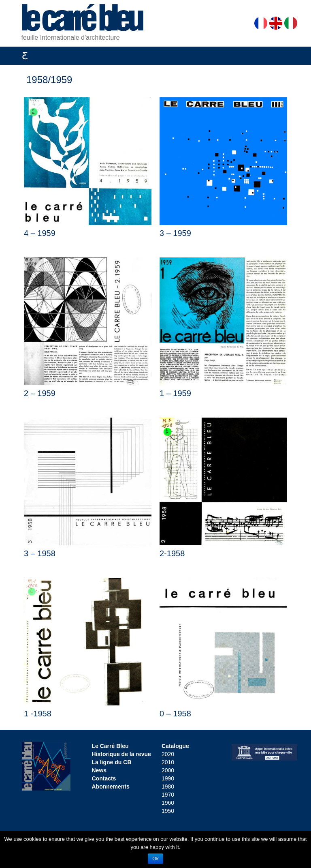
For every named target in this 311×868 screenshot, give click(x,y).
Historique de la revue (121, 754)
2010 (168, 762)
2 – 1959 (40, 393)
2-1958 (172, 553)
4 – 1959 (40, 233)
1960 (168, 803)
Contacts (104, 778)
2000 (168, 770)
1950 (168, 811)
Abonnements (111, 787)
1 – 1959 (175, 393)
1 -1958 (38, 714)
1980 (168, 787)
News (99, 770)
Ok (155, 859)
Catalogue (175, 746)
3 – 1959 (175, 233)
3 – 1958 (40, 553)
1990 (168, 778)
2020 (168, 754)
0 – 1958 (175, 714)
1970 (168, 795)
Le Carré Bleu (110, 746)
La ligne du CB (112, 762)
